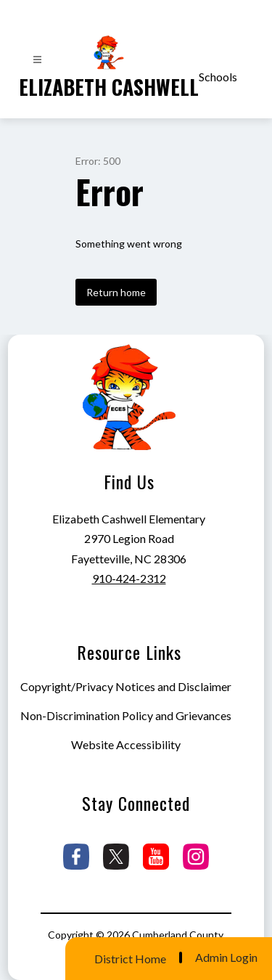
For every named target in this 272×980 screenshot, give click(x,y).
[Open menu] (37, 60)
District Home (130, 959)
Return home (116, 292)
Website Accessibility (126, 744)
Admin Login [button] (226, 957)
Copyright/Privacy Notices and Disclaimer (126, 686)
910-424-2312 (129, 578)
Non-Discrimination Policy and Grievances (126, 715)
